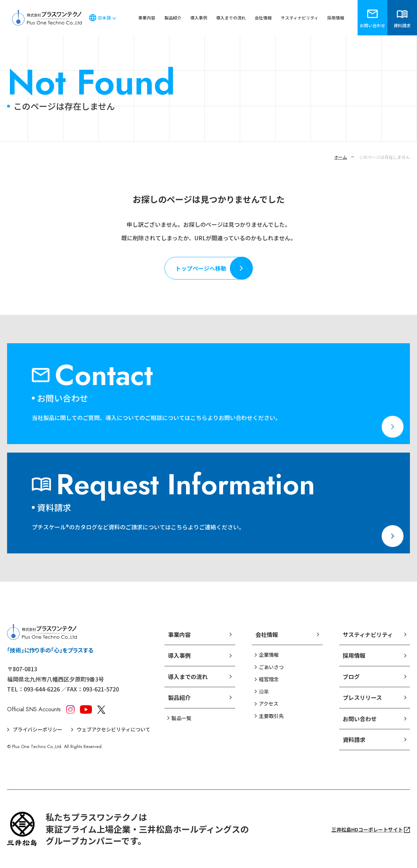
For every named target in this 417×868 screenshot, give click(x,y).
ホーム (341, 157)
